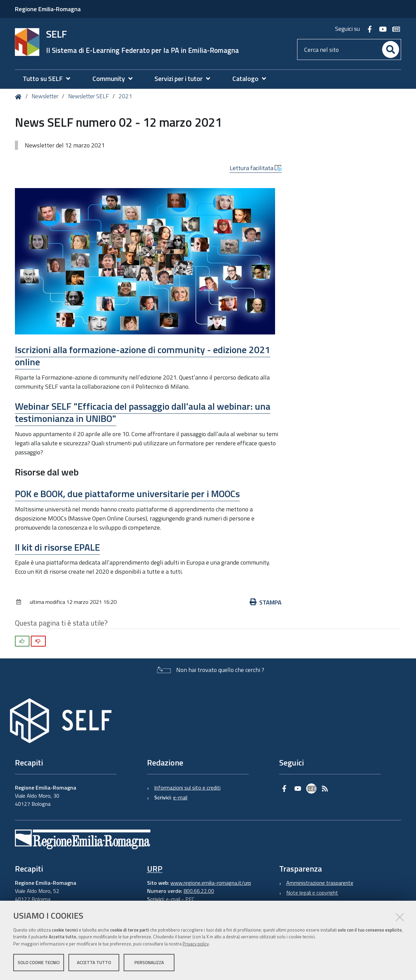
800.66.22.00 (199, 891)
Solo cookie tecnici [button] (39, 962)
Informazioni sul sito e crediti (187, 788)
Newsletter (45, 96)
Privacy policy (196, 944)
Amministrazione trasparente (320, 883)
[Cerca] (391, 49)
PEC (190, 899)
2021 (125, 96)
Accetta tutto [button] (94, 962)
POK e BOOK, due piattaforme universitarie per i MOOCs (127, 494)
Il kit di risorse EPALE (57, 547)
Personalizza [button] (149, 962)
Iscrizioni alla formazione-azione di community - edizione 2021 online (143, 356)
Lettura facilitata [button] (256, 168)
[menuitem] (50, 79)
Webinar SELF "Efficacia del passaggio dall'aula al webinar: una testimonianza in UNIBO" (143, 412)
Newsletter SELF (88, 96)
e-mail (180, 797)
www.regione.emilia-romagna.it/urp (211, 883)
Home (19, 97)
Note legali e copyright (312, 893)
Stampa (266, 602)
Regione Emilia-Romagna (48, 9)
